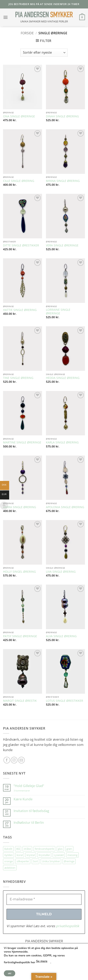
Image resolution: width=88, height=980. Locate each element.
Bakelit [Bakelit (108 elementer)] (8, 849)
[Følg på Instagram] (14, 760)
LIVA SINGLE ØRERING (61, 572)
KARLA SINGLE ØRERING (62, 442)
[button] (5, 17)
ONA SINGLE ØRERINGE (19, 116)
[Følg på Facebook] (7, 760)
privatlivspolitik (67, 926)
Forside (27, 33)
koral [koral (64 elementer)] (20, 855)
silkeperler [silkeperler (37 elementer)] (23, 861)
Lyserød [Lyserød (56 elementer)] (59, 855)
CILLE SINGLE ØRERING (19, 181)
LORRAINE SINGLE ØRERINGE (58, 311)
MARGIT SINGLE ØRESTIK (20, 701)
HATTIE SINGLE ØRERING (20, 310)
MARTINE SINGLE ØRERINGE (22, 442)
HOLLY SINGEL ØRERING (19, 572)
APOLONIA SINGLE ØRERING (65, 507)
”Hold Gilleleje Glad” (29, 786)
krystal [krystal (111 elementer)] (31, 855)
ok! (10, 973)
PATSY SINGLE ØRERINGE (20, 636)
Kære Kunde (23, 799)
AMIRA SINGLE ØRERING (20, 507)
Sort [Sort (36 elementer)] (35, 861)
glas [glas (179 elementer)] (60, 849)
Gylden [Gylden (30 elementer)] (9, 855)
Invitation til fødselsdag (31, 811)
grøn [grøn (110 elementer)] (69, 849)
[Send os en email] (21, 760)
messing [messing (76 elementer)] (72, 855)
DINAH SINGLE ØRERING (62, 116)
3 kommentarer (26, 791)
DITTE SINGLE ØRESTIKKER (21, 245)
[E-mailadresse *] (44, 899)
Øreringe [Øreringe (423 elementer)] (69, 861)
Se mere (42, 961)
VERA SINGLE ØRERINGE (62, 245)
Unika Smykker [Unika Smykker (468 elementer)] (51, 861)
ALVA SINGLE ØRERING (61, 636)
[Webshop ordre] (44, 53)
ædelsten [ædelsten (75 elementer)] (10, 868)
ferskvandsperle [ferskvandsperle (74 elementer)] (44, 849)
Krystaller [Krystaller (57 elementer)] (44, 855)
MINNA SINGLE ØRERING (63, 181)
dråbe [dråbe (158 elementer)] (27, 849)
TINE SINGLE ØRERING (18, 378)
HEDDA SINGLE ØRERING (63, 378)
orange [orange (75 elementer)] (9, 861)
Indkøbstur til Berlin (29, 823)
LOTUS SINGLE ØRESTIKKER (65, 701)
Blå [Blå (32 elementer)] (18, 849)
